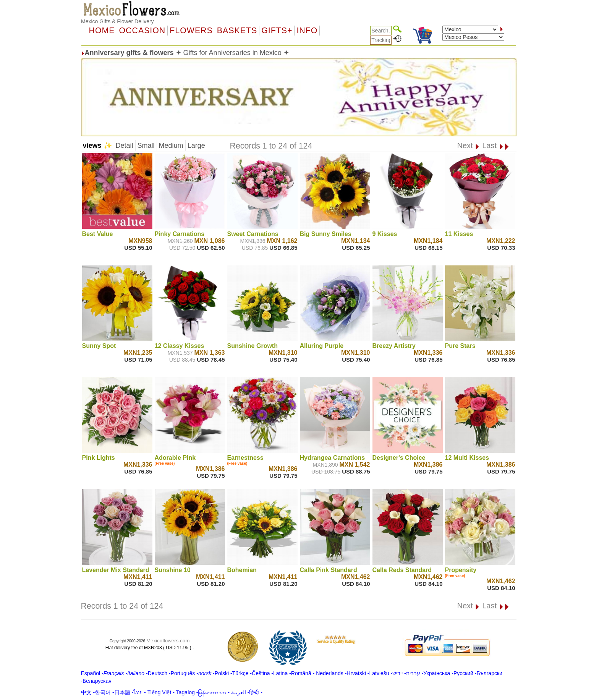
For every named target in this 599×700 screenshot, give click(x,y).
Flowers (191, 31)
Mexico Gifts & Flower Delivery (117, 21)
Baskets (237, 31)
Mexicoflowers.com (168, 641)
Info (307, 31)
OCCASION (142, 31)
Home (102, 31)
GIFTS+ (277, 31)
